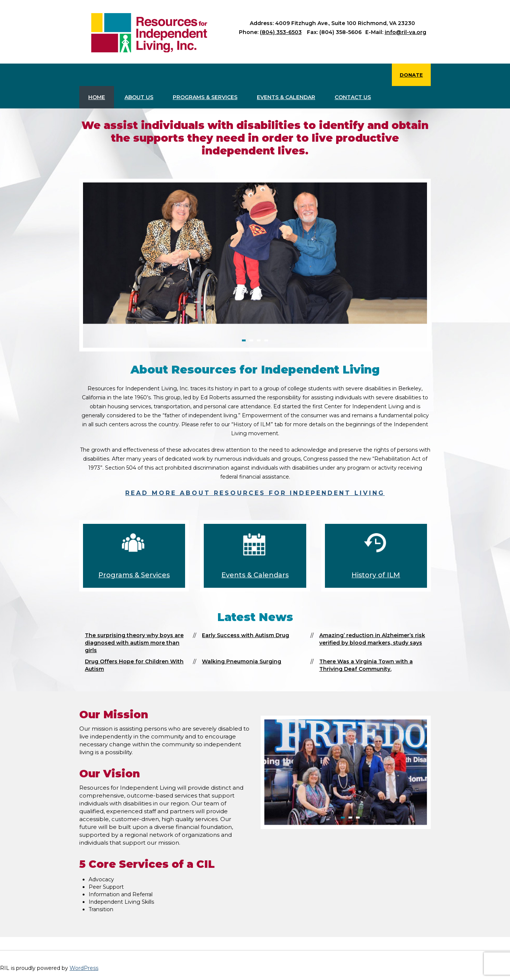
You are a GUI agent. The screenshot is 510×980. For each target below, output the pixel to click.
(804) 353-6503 (281, 32)
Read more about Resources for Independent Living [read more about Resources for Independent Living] (255, 493)
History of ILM (376, 575)
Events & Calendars (255, 575)
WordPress (84, 968)
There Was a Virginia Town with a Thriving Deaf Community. (366, 665)
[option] (255, 253)
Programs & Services (205, 97)
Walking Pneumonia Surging (242, 661)
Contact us (353, 97)
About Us (139, 97)
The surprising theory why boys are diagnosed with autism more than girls (134, 643)
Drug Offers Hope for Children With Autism (134, 665)
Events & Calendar (286, 97)
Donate (411, 75)
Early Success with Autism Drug (245, 635)
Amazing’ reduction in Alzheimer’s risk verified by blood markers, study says (372, 639)
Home (97, 97)
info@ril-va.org (405, 32)
